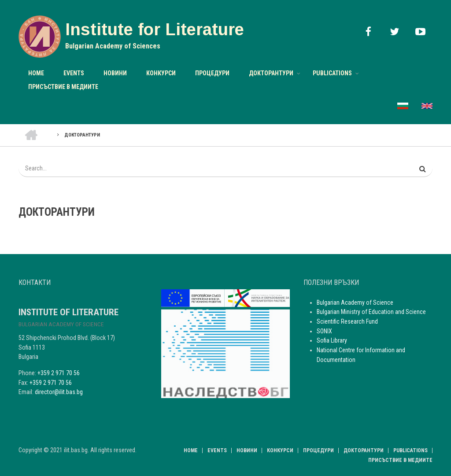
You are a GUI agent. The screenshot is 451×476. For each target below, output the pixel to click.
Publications (332, 73)
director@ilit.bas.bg (59, 392)
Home (36, 73)
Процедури (212, 73)
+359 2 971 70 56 (59, 373)
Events (74, 73)
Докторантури (271, 73)
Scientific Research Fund (347, 321)
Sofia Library (332, 340)
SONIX (324, 331)
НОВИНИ (115, 73)
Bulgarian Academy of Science (355, 303)
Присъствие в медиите (63, 87)
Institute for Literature (155, 30)
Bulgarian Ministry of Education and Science (371, 312)
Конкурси (161, 73)
